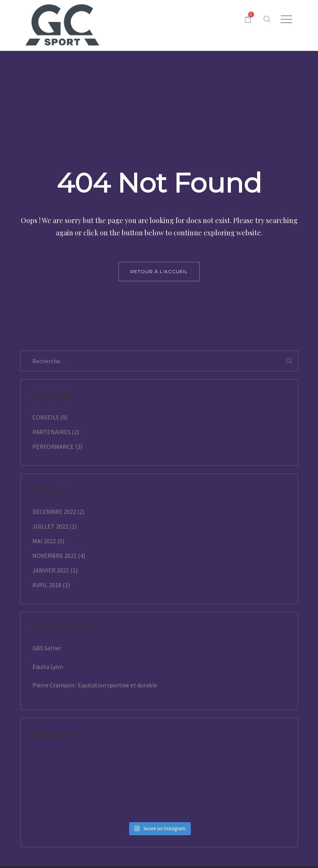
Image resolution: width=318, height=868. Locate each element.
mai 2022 (44, 541)
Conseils (46, 417)
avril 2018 (47, 585)
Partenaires (51, 432)
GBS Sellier (47, 648)
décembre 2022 (54, 512)
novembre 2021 (55, 556)
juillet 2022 (50, 526)
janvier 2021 (51, 570)
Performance (53, 447)
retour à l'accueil (159, 271)
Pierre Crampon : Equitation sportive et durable (95, 685)
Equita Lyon (48, 667)
